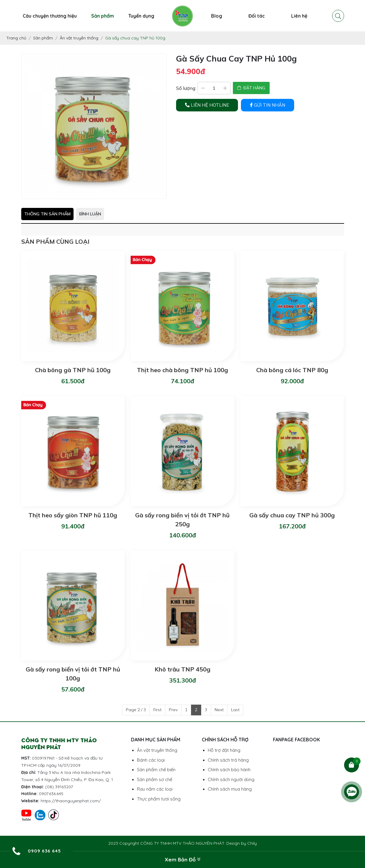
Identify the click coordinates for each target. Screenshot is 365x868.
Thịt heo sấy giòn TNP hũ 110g (73, 515)
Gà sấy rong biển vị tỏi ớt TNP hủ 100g (73, 674)
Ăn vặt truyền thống (157, 750)
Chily (252, 843)
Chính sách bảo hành (229, 770)
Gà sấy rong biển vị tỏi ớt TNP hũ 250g (182, 520)
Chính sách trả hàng (228, 760)
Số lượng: (186, 88)
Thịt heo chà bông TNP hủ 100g (182, 370)
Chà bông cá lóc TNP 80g (292, 370)
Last (235, 710)
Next (219, 710)
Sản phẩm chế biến (156, 770)
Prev (173, 710)
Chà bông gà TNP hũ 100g (73, 370)
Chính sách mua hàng (230, 789)
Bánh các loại (151, 760)
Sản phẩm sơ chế (155, 779)
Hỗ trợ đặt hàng (224, 750)
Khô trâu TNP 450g (182, 669)
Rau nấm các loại (155, 789)
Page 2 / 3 (136, 710)
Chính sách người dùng (231, 779)
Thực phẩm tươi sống (159, 799)
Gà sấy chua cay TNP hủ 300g (292, 515)
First (157, 710)
